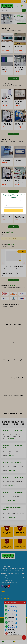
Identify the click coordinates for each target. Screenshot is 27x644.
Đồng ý (14, 210)
